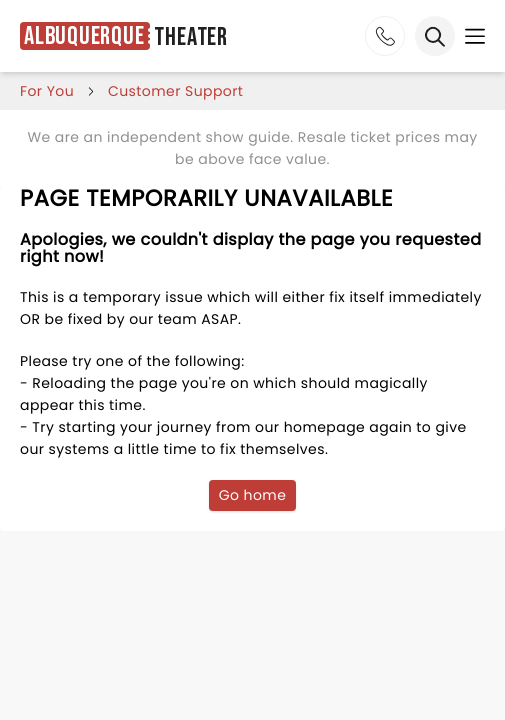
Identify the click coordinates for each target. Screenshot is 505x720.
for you (47, 91)
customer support (175, 91)
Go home (253, 495)
